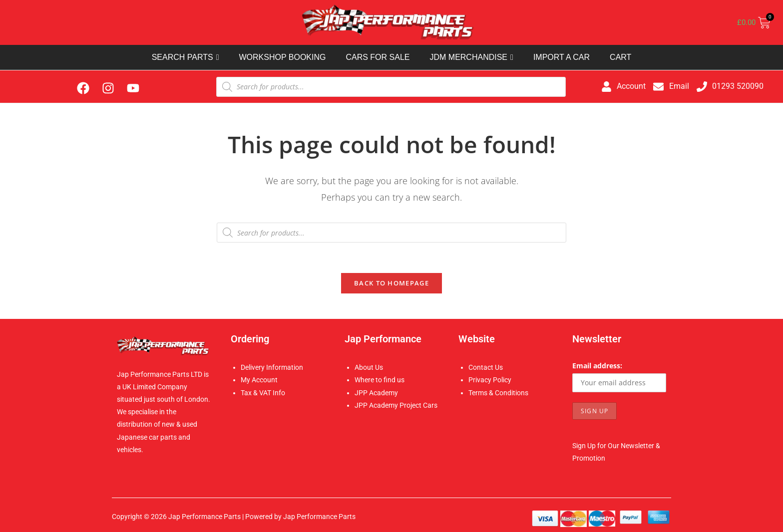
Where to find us (380, 380)
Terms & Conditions (498, 393)
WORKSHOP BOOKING (282, 57)
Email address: (597, 366)
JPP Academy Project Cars (396, 405)
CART (620, 57)
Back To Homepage (391, 283)
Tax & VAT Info (263, 393)
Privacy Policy (490, 380)
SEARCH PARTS (186, 57)
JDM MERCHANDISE (471, 57)
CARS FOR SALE (378, 57)
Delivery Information (272, 367)
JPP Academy (376, 393)
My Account (259, 380)
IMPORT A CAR (562, 57)
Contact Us (486, 367)
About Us (369, 367)
